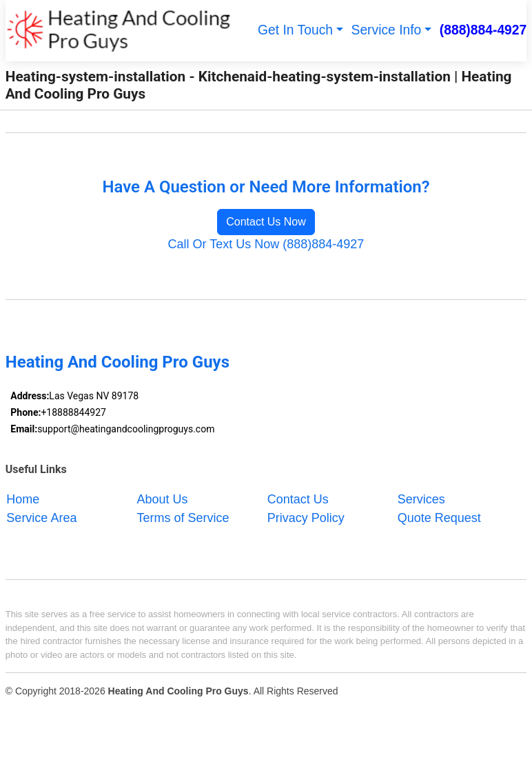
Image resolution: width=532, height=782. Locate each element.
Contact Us (298, 499)
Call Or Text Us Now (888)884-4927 (266, 244)
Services (421, 499)
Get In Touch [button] (295, 30)
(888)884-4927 (483, 30)
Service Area (41, 517)
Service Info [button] (387, 30)
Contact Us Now (266, 222)
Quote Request (439, 517)
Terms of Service (183, 517)
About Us (163, 499)
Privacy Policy (306, 517)
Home (23, 499)
